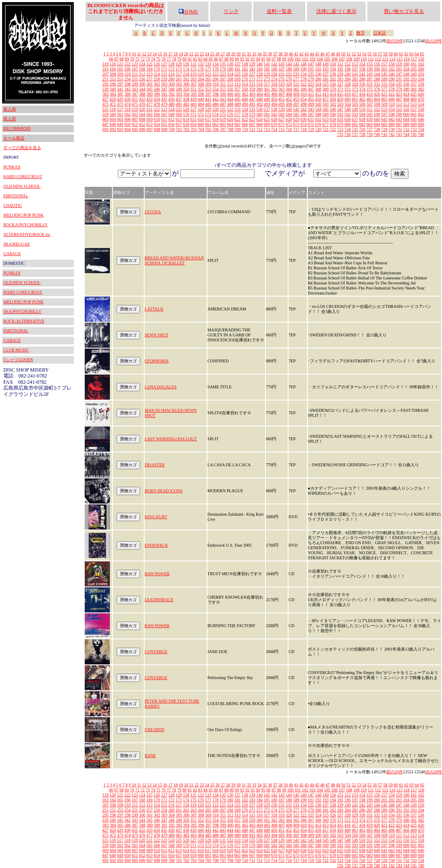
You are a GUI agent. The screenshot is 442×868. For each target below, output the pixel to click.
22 (197, 54)
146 (303, 64)
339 (105, 89)
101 (298, 59)
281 (326, 79)
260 (171, 79)
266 (215, 79)
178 (215, 69)
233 (296, 74)
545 (326, 109)
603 (105, 119)
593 (355, 114)
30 (239, 54)
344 (142, 89)
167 (135, 69)
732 (406, 129)
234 (303, 74)
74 (153, 59)
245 (384, 74)
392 (172, 94)
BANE (150, 756)
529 (208, 109)
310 (216, 84)
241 (355, 74)
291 (399, 79)
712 (259, 129)
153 (355, 64)
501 (326, 104)
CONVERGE (156, 652)
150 (333, 64)
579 (252, 114)
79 (179, 59)
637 (355, 119)
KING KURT (156, 517)
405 (267, 94)
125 (149, 64)
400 (230, 94)
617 (208, 119)
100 (290, 59)
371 (340, 89)
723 (340, 129)
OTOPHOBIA (157, 361)
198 (362, 69)
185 (267, 69)
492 (260, 104)
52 (354, 54)
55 (369, 54)
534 (245, 109)
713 (267, 129)
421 (384, 94)
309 (208, 84)
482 (186, 104)
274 (274, 79)
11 (139, 54)
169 (149, 69)
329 (355, 84)
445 (238, 99)
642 (391, 119)
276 (289, 79)
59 (390, 54)
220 (201, 74)
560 (113, 114)
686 (391, 124)
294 (421, 79)
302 (157, 84)
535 (252, 109)
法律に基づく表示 (336, 11)
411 (311, 94)
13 (149, 54)
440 (201, 99)
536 (259, 109)
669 (267, 124)
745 (414, 134)
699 (164, 129)
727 (370, 129)
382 (421, 89)
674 (303, 124)
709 (238, 129)
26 (218, 54)
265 (208, 79)
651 (135, 124)
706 (216, 129)
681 (355, 124)
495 (282, 104)
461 (355, 99)
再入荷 (10, 119)
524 (171, 109)
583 (282, 114)
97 (273, 59)
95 (263, 59)
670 (274, 124)
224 (230, 74)
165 (120, 69)
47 (328, 54)
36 (270, 54)
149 (326, 64)
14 (155, 54)
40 (291, 54)
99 (284, 59)
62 (406, 54)
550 (362, 109)
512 (406, 104)
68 (122, 59)
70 (132, 59)
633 (326, 119)
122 (127, 64)
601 (414, 114)
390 (157, 94)
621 (238, 119)
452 (289, 99)
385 (120, 94)
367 (311, 89)
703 (194, 129)
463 (370, 99)
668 (259, 124)
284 (347, 79)
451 (282, 99)
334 (391, 84)
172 (171, 69)
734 (421, 129)
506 (363, 104)
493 (267, 104)
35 (265, 54)
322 (303, 84)
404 (260, 94)
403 (252, 94)
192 (318, 69)
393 (179, 94)
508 (377, 104)
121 (120, 64)
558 (421, 109)
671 (282, 124)
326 (333, 84)
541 (296, 109)
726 (362, 129)
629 (296, 119)
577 (238, 114)
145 (296, 64)
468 (406, 99)
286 (362, 79)
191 (311, 69)
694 (128, 129)
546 (333, 109)
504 (348, 104)
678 (333, 124)
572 (201, 114)
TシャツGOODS (18, 360)
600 (406, 114)
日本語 (380, 33)
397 (208, 94)
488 (230, 104)
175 (194, 69)
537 (267, 109)
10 (134, 54)
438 (186, 99)
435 (164, 99)
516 (113, 109)
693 (120, 129)
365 (296, 89)
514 (421, 104)
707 (223, 129)
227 (252, 74)
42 (302, 54)
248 (406, 74)
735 (340, 134)
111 (371, 59)
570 (186, 114)
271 (252, 79)
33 (254, 54)
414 (333, 94)
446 (245, 99)
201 (384, 69)
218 (186, 74)
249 (414, 74)
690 (421, 124)
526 (186, 109)
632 (318, 119)
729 (384, 129)
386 (128, 94)
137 (238, 64)
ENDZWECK (156, 545)
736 (347, 134)
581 (267, 114)
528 (201, 109)
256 (142, 79)
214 (157, 74)
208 (113, 74)
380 (406, 89)
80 (185, 59)
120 (113, 64)
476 (142, 104)
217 (179, 74)
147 (311, 64)
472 (113, 104)
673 (296, 124)
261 (179, 79)
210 (128, 74)
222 (215, 74)
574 (215, 114)
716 (289, 129)
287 (370, 79)
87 (221, 59)
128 (171, 64)
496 (289, 104)
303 (164, 84)
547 (340, 109)
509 (384, 104)
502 (333, 104)
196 (347, 69)
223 (223, 74)
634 (333, 119)
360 (259, 89)
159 (399, 64)
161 (414, 64)
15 (160, 54)
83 (200, 59)
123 (135, 64)
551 (370, 109)
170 (157, 69)
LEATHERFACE (159, 600)
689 (414, 124)
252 (113, 79)
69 (127, 59)
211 (135, 74)
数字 (361, 33)
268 (230, 79)
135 (223, 64)
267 (223, 79)
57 (380, 54)
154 (362, 64)
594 (362, 114)
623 (252, 119)
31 (244, 54)
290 (391, 79)
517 (120, 109)
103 (312, 59)
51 (348, 54)
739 (370, 134)
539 (282, 109)
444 (230, 99)
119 (105, 64)
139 (252, 64)
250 (421, 74)
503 (340, 104)
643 (399, 119)
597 (384, 114)
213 (149, 74)
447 (252, 99)
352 (201, 89)
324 (318, 84)
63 (411, 54)
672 (289, 124)
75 (158, 59)
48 (333, 54)
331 (370, 84)
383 (105, 94)
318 (274, 84)
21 (191, 54)
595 (370, 114)
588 (318, 114)
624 (259, 119)
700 (172, 129)
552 (377, 109)
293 (414, 79)
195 (340, 69)
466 (391, 99)
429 (120, 99)
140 (259, 64)
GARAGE (12, 254)
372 (347, 89)
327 (340, 84)
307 (194, 84)
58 (385, 54)
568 (171, 114)
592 (347, 114)
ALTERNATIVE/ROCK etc (27, 234)
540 (289, 109)
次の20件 (434, 41)
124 (142, 64)
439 (194, 99)
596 (377, 114)
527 (194, 109)
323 (311, 84)
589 (326, 114)
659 (194, 124)
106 (334, 59)
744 (406, 134)
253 (120, 79)
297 (120, 84)
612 (171, 119)
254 (127, 79)
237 (326, 74)
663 (223, 124)
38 (281, 54)
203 (399, 69)
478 (157, 104)
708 (230, 129)
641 (384, 119)
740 (377, 134)
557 (414, 109)
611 (164, 119)
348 (171, 89)
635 (340, 119)
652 (142, 124)
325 (326, 84)
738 (362, 134)
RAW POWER (157, 574)
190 (303, 69)
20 (186, 54)
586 (303, 114)
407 (282, 94)
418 (362, 94)
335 (399, 84)
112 (378, 59)
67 (116, 59)
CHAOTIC (13, 205)
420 (377, 94)
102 (305, 59)
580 (259, 114)
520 (142, 109)
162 (421, 64)
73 (148, 59)
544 (318, 109)
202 (391, 69)
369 (326, 89)
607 (135, 119)
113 (385, 59)
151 (340, 64)
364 (289, 89)
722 (333, 129)
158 (391, 64)
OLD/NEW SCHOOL (22, 186)
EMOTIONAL (16, 196)
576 (230, 114)
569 (179, 114)
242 (362, 74)
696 (142, 129)
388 (142, 94)
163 (105, 69)
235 (311, 74)
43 (307, 54)
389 (149, 94)
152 (347, 64)
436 (171, 99)
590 (333, 114)
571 (194, 114)
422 (391, 94)
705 (208, 129)
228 (259, 74)
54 (364, 54)
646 (421, 119)
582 (274, 114)
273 (267, 79)
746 (421, 134)
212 (142, 74)
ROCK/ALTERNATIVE (24, 321)
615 (194, 119)
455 (311, 99)
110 (364, 59)
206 (421, 69)
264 (201, 79)
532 (230, 109)
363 (282, 89)
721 (326, 129)
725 (355, 129)
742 (391, 134)
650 (127, 124)
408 (289, 94)
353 (208, 89)
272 (259, 79)
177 (208, 69)
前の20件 (395, 41)
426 (421, 94)
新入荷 (10, 109)
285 (355, 79)
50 (343, 54)
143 (282, 64)
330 (362, 84)
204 (406, 69)
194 (333, 69)
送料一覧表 (279, 11)
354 (215, 89)
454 (303, 99)
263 (194, 79)
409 (296, 94)
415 (340, 94)
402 (245, 94)
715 (282, 129)
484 (201, 104)
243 (370, 74)
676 (318, 124)
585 (296, 114)
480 (172, 104)
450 (274, 99)
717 (296, 129)
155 (370, 64)
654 (157, 124)
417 (355, 94)
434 (157, 99)
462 (362, 99)
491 (252, 104)
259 (164, 79)
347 (164, 89)
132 (201, 64)
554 (391, 109)
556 (406, 109)
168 (142, 69)
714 (274, 129)
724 (347, 129)
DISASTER (155, 465)
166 (127, 69)
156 (377, 64)
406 (274, 94)
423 (399, 94)
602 (421, 114)
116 (407, 59)
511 (399, 104)
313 (238, 84)
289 (384, 79)
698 (157, 129)
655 (164, 124)
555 (399, 109)
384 (113, 94)
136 (230, 64)
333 (384, 84)
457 (326, 99)
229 (267, 74)
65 (422, 54)
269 (238, 79)
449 (267, 99)
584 (289, 114)
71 (137, 59)
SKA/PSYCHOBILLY (22, 311)
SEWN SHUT (157, 335)
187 (282, 69)
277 (296, 79)
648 (113, 124)
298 (128, 84)
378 (391, 89)
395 (194, 94)
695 (135, 129)
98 (279, 59)
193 (326, 69)
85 (211, 59)
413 (326, 94)
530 (215, 109)
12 (144, 54)
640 (377, 119)
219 (194, 74)
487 (223, 104)
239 (340, 74)
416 (347, 94)
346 (157, 89)
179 (223, 69)
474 (128, 104)
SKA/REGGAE (17, 244)
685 (384, 124)
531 (223, 109)
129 (179, 64)
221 (208, 74)
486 (216, 104)
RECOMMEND (17, 128)
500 (318, 104)
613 (179, 119)
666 (245, 124)
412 (318, 94)
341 (120, 89)
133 (208, 64)
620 (230, 119)
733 (414, 129)
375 (370, 89)
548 (347, 109)
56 (375, 54)
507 (370, 104)
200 (377, 69)
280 (318, 79)
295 (105, 84)
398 (216, 94)
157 (384, 64)
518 (127, 109)
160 (406, 64)
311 (223, 84)
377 (384, 89)
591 (340, 114)
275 (282, 79)
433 (149, 99)
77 (169, 59)
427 (105, 99)
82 (195, 59)
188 (289, 69)
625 (267, 119)
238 (333, 74)
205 (414, 69)
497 (296, 104)
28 (228, 54)
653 (149, 124)
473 (120, 104)
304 (172, 84)
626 (274, 119)
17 (170, 54)
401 (238, 94)
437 (179, 99)
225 (238, 74)
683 (370, 124)
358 (245, 89)
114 (392, 59)
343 (135, 89)
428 (113, 99)
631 (311, 119)
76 (164, 59)
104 (320, 59)
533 (238, 109)
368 (318, 89)
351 (194, 89)
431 (135, 99)
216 (171, 74)
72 (143, 59)
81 (190, 59)
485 (208, 104)
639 (370, 119)
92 (247, 59)
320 (289, 84)
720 (318, 129)
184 (259, 69)
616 (201, 119)
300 (142, 84)
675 (311, 124)
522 (157, 109)
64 (417, 54)
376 (377, 89)
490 (245, 104)
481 (179, 104)
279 (311, 79)
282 (333, 79)
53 (359, 54)
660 (201, 124)
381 (414, 89)
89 (231, 59)
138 (245, 64)
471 (105, 104)
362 (274, 89)
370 (333, 89)
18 (176, 54)
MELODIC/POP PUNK (23, 215)
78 (174, 59)
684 (377, 124)
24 (207, 54)
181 (238, 69)
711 (252, 129)
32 (249, 54)
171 (164, 69)
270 (245, 79)
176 (201, 69)
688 (406, 124)
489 (238, 104)
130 (186, 64)
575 (223, 114)
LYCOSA (153, 212)
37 (275, 54)
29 (233, 54)
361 (267, 89)
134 (215, 64)
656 (171, 124)
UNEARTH (155, 730)
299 (135, 84)
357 (238, 89)
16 (165, 54)
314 (245, 84)
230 (274, 74)
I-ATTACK (154, 309)
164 (113, 69)
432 (142, 99)
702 (186, 129)
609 (149, 119)
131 (194, 64)
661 (208, 124)
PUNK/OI (12, 167)
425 (414, 94)
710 (245, 129)
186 (274, 69)
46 (322, 54)
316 (259, 84)
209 (120, 74)
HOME (188, 12)
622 (245, 119)
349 (179, 89)
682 (362, 124)
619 (223, 119)
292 (406, 79)
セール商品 (14, 138)
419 (370, 94)
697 (149, 129)
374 (362, 89)
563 (135, 114)
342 (127, 89)
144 (289, 64)
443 (223, 99)
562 (127, 114)
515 (105, 109)
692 (113, 129)
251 (105, 79)
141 (267, 64)
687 (399, 124)
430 (127, 99)
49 (338, 54)
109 (356, 59)
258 (157, 79)
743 (399, 134)
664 (230, 124)
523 (164, 109)
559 (105, 114)
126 (157, 64)
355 (223, 89)
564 (142, 114)
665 (238, 124)
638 (362, 119)
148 (318, 64)
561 (120, 114)
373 (355, 89)
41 (296, 54)
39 (286, 54)
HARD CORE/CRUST (23, 177)
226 (245, 74)
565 (149, 114)
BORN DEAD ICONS (164, 491)
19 (181, 54)
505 (355, 104)
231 (282, 74)
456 (318, 99)
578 (245, 114)
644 (406, 119)
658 (186, 124)
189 (296, 69)
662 (215, 124)
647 (105, 124)
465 (384, 99)
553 (384, 109)
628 (289, 119)
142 (274, 64)
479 (164, 104)
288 (377, 79)
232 (289, 74)
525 (179, 109)
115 (399, 59)
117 (414, 59)
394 (186, 94)
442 (215, 99)
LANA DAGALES (161, 387)
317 (267, 84)
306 (186, 84)
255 (135, 79)
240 (347, 74)
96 (268, 59)
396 (201, 94)
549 (355, 109)
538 (274, 109)
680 (347, 124)
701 (179, 129)
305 (179, 84)
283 (340, 79)
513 (414, 104)
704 (201, 129)
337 (414, 84)
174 (186, 69)
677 (326, 124)
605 (120, 119)
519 (135, 109)
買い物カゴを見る (404, 11)
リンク (231, 11)
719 (311, 129)
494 (274, 104)
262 (186, 79)
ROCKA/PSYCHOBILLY (26, 225)
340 (113, 89)
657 (179, 124)
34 (260, 54)
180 (230, 69)
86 (216, 59)
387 (135, 94)
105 (327, 59)
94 (258, 59)
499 (311, 104)
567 (164, 114)
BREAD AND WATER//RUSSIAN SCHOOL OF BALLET (174, 260)
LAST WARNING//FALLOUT (171, 439)
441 (208, 99)
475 (135, 104)
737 (355, 134)
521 (149, 109)
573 (208, 114)
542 (303, 109)
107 (342, 59)
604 (113, 119)
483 (194, 104)
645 (414, 119)
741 (384, 134)
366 (303, 89)
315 (252, 84)
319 (282, 84)
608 (142, 119)
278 (303, 79)
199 (370, 69)
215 (164, 74)
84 (205, 59)
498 (304, 104)
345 (149, 89)
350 (186, 89)
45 (317, 54)
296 (113, 84)
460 (347, 99)
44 (312, 54)
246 (391, 74)
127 (164, 64)
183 (252, 69)
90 (237, 59)
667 (252, 124)
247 (399, 74)
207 (105, 74)
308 (201, 84)
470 (421, 99)
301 (149, 84)
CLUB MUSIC (16, 350)
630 (303, 119)
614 (186, 119)
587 (311, 114)
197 (355, 69)
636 (347, 119)
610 (157, 119)
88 (226, 59)
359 (252, 89)
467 (399, 99)
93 (252, 59)
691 (105, 129)
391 (164, 94)
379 (399, 89)
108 (349, 59)
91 (242, 59)
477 (149, 104)
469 (414, 99)
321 (296, 84)
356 (230, 89)
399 (223, 94)
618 (215, 119)
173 (179, 69)
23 (202, 54)
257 (149, 79)
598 (391, 114)
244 (377, 74)
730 (391, 129)
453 (296, 99)
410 (304, 94)
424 (406, 94)
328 (347, 84)
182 (245, 69)
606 (128, 119)
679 (340, 124)
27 (223, 54)
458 (333, 99)
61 (401, 54)
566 (157, 114)
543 (311, 109)
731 (399, 129)
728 (377, 129)
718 (303, 129)
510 (392, 104)
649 (120, 124)
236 (318, 74)
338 (421, 84)
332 (377, 84)
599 (399, 114)
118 (421, 59)
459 (340, 99)
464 (377, 99)
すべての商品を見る (22, 148)
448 (259, 99)
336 (406, 84)
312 (230, 84)
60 (396, 54)
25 (212, 54)
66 (111, 59)
